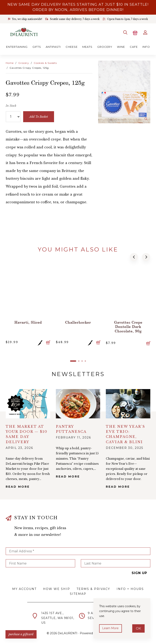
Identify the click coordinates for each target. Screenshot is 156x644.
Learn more (111, 628)
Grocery (105, 46)
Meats (87, 46)
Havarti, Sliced (28, 321)
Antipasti (53, 46)
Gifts (37, 46)
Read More (18, 486)
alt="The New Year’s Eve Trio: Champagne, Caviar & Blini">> (128, 403)
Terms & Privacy (93, 589)
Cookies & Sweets (45, 63)
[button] (134, 257)
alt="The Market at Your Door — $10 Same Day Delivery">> (28, 403)
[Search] (125, 32)
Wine (121, 46)
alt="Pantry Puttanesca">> (78, 403)
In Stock (11, 105)
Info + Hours (130, 589)
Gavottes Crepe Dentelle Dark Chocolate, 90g (128, 326)
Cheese (72, 46)
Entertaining (17, 46)
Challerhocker (78, 321)
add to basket (39, 116)
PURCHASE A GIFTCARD (21, 634)
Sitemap (78, 593)
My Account (24, 589)
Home (10, 63)
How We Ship (57, 589)
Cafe (134, 46)
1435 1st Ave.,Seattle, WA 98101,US (58, 617)
